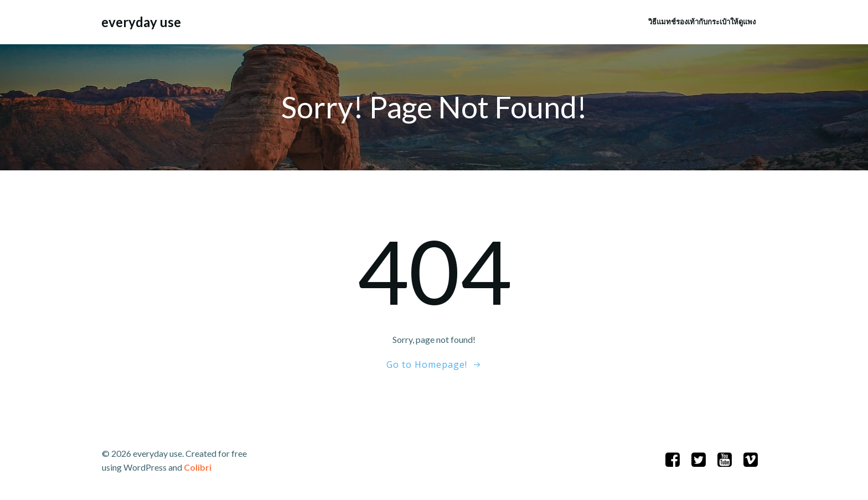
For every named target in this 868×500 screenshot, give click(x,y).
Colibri (198, 467)
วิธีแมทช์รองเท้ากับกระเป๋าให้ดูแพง (702, 22)
